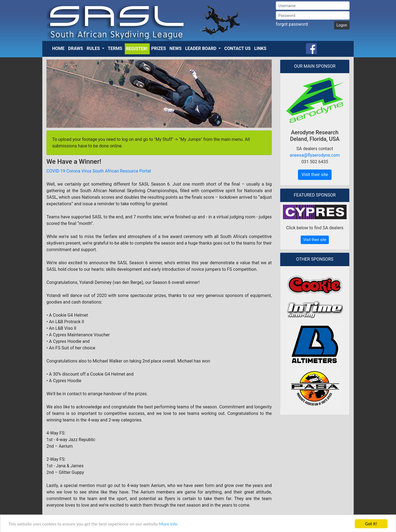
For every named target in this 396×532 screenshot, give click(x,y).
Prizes (159, 48)
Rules (94, 48)
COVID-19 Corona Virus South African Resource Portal (99, 171)
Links (260, 48)
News (176, 48)
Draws (76, 48)
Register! (137, 49)
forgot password (292, 24)
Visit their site (315, 175)
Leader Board (201, 48)
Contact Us (237, 48)
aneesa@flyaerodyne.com (315, 155)
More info (168, 526)
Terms (115, 48)
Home (58, 48)
